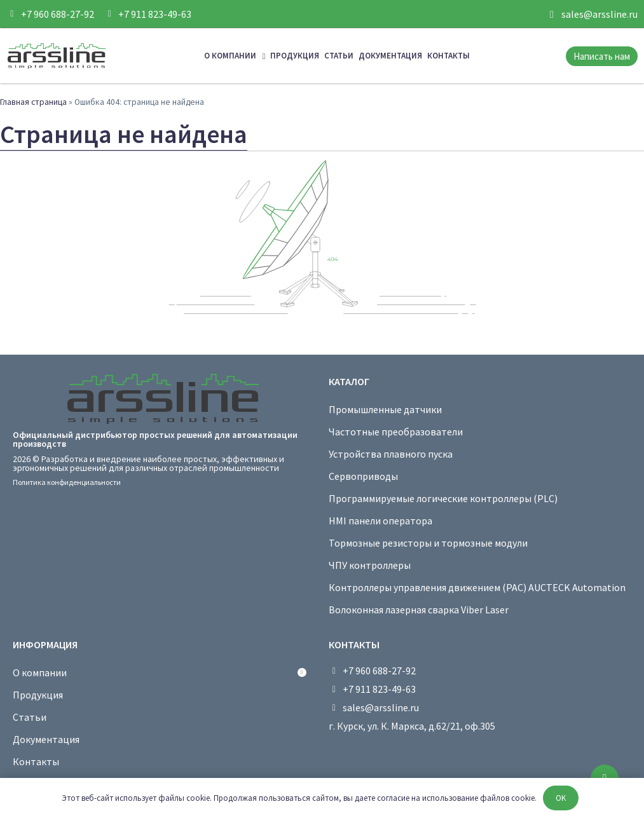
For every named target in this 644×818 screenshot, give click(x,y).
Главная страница (33, 102)
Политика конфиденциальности (67, 482)
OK (561, 798)
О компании (235, 56)
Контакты (449, 56)
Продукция (295, 56)
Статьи (339, 56)
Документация (390, 56)
